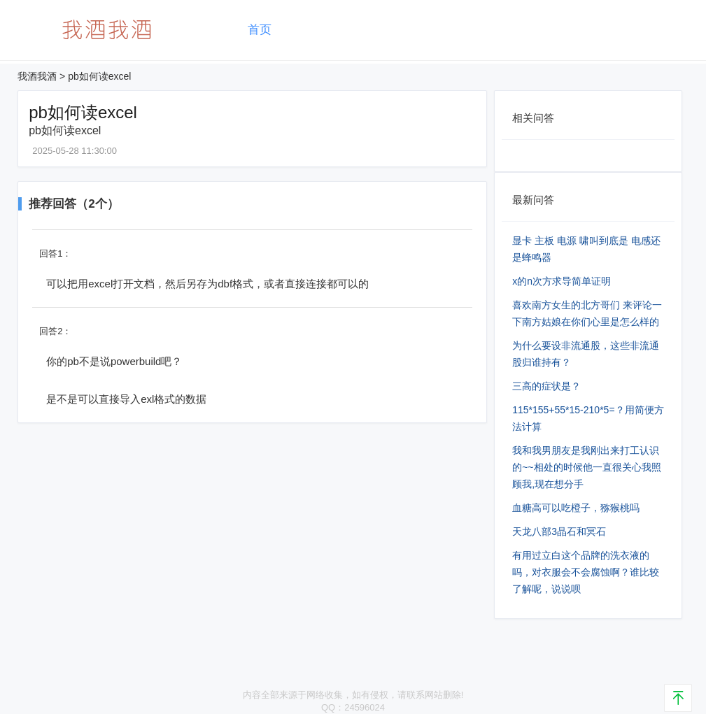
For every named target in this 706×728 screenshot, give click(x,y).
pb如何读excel (99, 76)
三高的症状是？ (546, 386)
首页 (260, 30)
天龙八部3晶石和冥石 (559, 531)
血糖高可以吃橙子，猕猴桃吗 (576, 508)
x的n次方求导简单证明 (562, 281)
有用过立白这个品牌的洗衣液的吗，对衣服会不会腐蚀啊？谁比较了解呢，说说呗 (586, 572)
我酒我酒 (37, 76)
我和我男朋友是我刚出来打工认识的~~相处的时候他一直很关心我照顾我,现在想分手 (586, 467)
